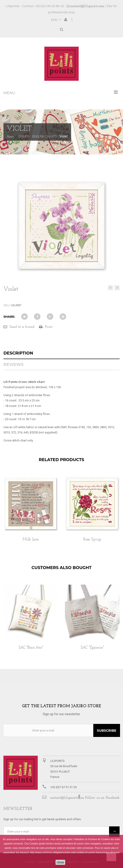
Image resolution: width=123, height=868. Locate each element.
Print (49, 327)
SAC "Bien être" (31, 648)
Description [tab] (18, 353)
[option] (31, 514)
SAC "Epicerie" (92, 648)
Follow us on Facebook (102, 798)
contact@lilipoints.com (87, 6)
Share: (9, 317)
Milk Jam (31, 539)
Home (11, 137)
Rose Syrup (92, 539)
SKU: (7, 305)
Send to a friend (22, 327)
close (60, 862)
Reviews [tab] (13, 365)
